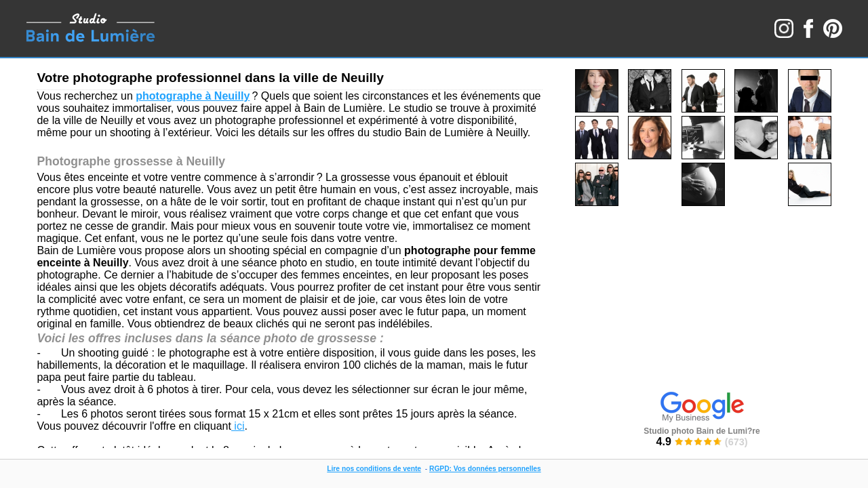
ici (238, 426)
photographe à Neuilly (193, 96)
